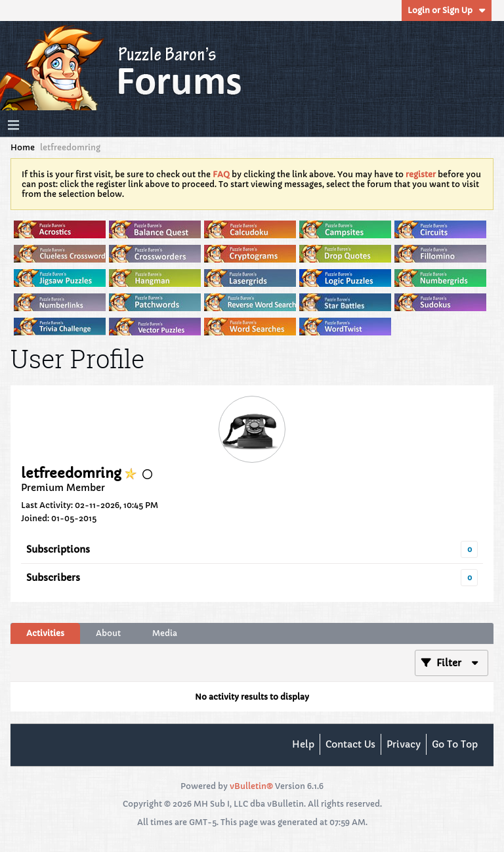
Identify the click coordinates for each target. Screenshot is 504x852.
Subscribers (53, 578)
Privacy (404, 744)
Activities (45, 633)
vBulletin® (251, 786)
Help (303, 744)
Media (165, 633)
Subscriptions (58, 549)
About (108, 633)
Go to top (455, 744)
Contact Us (350, 744)
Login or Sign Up (447, 10)
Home (23, 147)
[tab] (45, 633)
